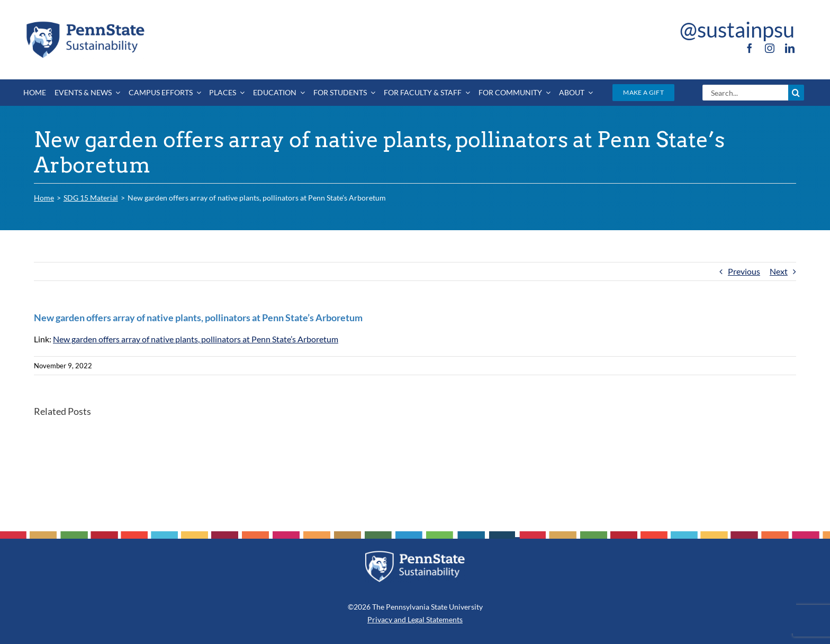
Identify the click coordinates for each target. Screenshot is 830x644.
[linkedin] (790, 48)
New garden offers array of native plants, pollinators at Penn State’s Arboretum (196, 339)
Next (779, 271)
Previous (744, 271)
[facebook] (750, 48)
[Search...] (745, 93)
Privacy (380, 619)
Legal (416, 619)
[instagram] (770, 48)
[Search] (796, 93)
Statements (444, 619)
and (400, 619)
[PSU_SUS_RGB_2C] (85, 23)
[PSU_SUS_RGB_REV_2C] (415, 554)
